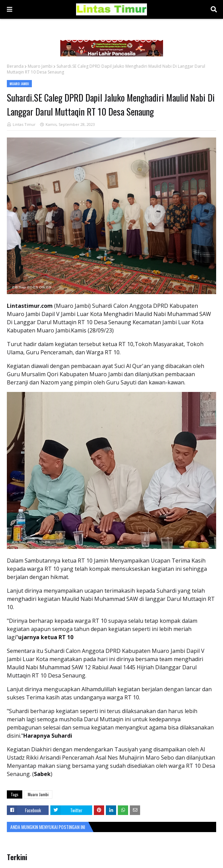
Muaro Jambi (40, 66)
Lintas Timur (24, 124)
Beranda (15, 66)
